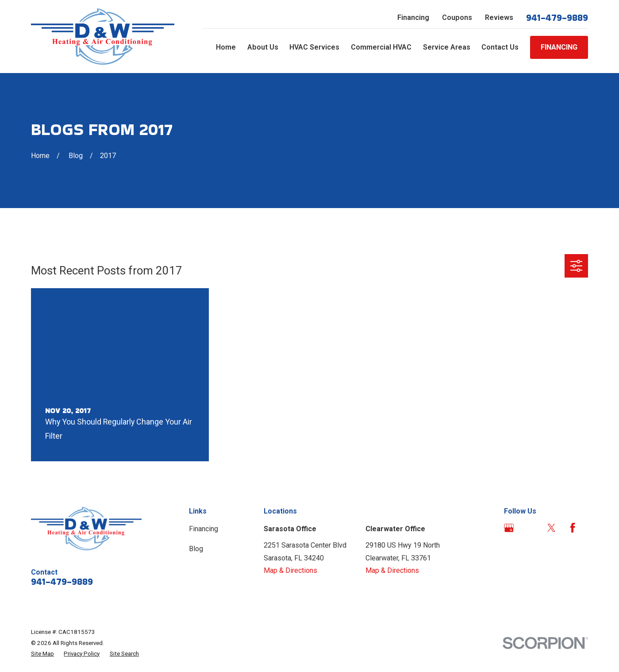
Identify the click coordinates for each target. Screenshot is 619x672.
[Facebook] (573, 528)
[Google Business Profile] (509, 528)
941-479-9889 (557, 18)
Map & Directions (290, 570)
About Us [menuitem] (263, 47)
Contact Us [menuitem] (500, 47)
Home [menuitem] (226, 47)
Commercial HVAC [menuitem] (381, 47)
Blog (196, 549)
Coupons (457, 17)
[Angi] (530, 528)
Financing (413, 17)
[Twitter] (552, 528)
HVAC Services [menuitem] (314, 47)
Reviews (499, 17)
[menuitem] (42, 654)
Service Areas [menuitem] (447, 47)
